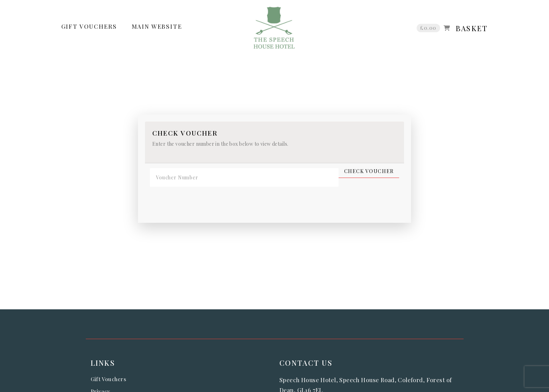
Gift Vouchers (108, 379)
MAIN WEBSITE (157, 26)
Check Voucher (369, 171)
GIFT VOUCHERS (89, 26)
